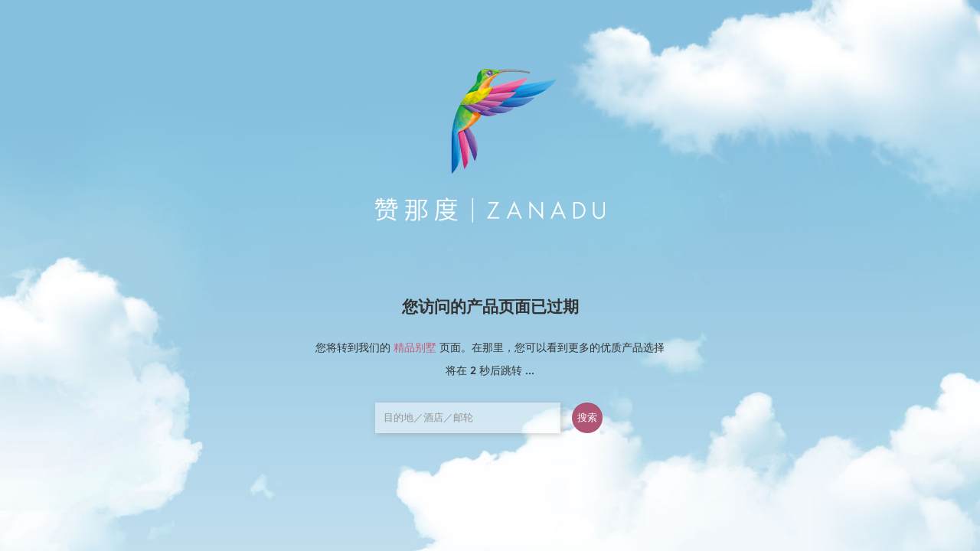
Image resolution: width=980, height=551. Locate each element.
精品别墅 (415, 347)
